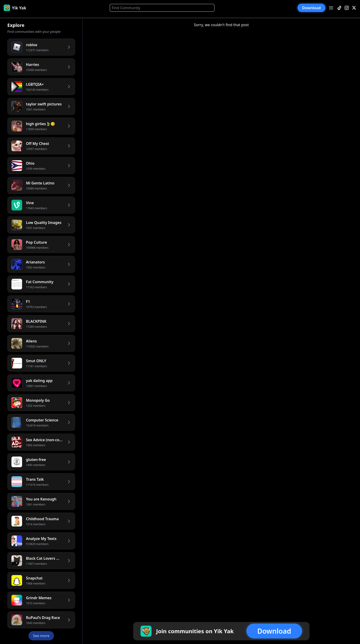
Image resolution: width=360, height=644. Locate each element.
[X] (354, 8)
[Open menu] (331, 8)
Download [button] (312, 8)
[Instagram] (347, 8)
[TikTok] (339, 8)
